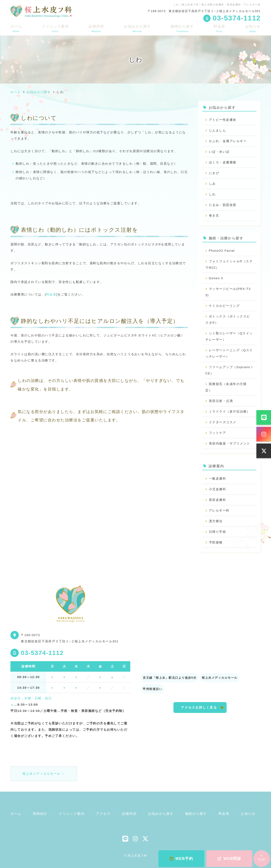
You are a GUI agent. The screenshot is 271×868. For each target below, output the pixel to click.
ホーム (16, 28)
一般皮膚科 (218, 478)
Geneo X (216, 278)
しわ (212, 194)
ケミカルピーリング (224, 306)
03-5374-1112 (42, 653)
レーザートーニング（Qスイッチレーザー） (229, 353)
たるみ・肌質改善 (223, 205)
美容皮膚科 (218, 500)
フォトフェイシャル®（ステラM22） (229, 264)
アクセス (103, 814)
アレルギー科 (219, 510)
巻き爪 (214, 215)
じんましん (218, 130)
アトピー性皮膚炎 (223, 120)
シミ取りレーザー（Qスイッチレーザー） (229, 336)
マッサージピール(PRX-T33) (228, 292)
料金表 (220, 28)
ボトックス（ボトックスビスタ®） (228, 319)
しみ (212, 184)
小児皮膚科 (218, 489)
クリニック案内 (55, 28)
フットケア (218, 433)
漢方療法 (216, 521)
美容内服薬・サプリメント (230, 443)
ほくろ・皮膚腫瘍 (223, 162)
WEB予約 (181, 859)
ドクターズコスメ (223, 422)
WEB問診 (229, 859)
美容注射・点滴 (221, 401)
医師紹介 (40, 814)
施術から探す (182, 28)
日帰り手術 (218, 532)
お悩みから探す (137, 28)
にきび (214, 173)
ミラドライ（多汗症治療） (230, 411)
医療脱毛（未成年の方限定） (226, 387)
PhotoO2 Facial (222, 251)
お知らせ (253, 28)
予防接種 (216, 542)
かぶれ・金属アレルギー (228, 141)
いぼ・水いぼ (219, 152)
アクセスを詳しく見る (199, 707)
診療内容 (96, 28)
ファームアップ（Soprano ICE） (229, 370)
